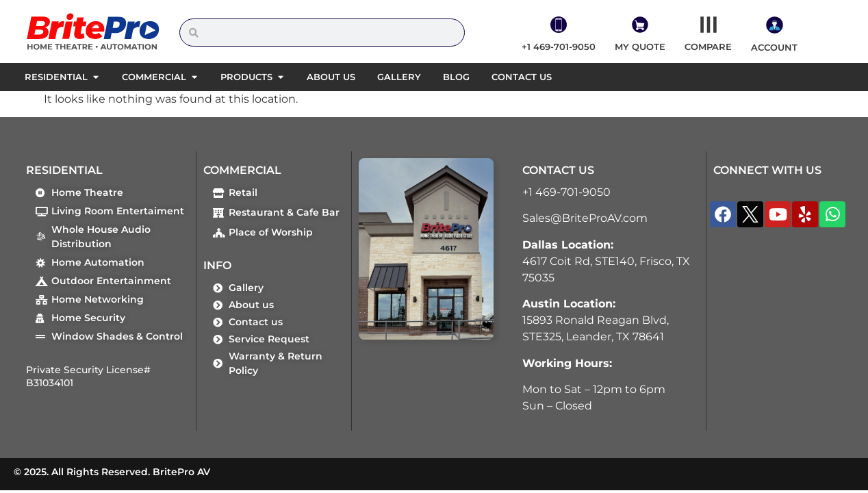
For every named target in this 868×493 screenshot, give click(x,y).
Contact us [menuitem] (522, 77)
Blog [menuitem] (456, 77)
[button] (95, 77)
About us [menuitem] (331, 77)
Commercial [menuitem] (154, 77)
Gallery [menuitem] (399, 77)
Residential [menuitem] (56, 77)
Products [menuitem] (246, 77)
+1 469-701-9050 (566, 192)
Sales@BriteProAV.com (585, 218)
